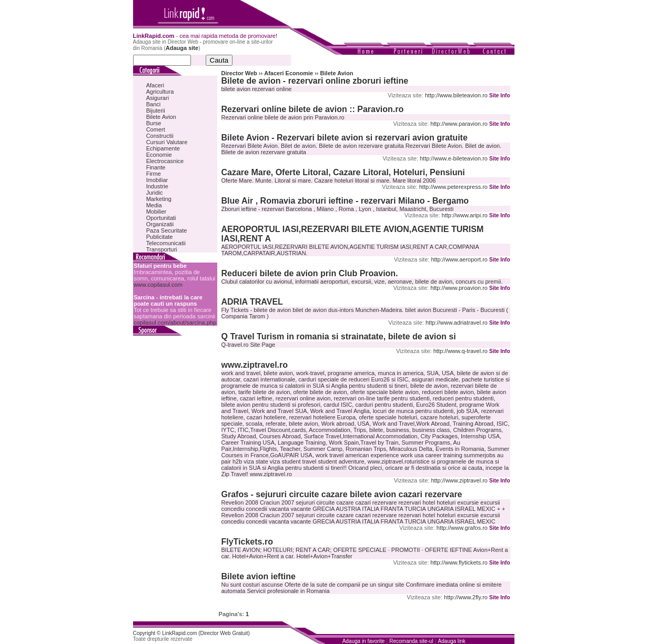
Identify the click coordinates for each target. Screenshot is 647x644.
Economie (159, 155)
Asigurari (158, 98)
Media (154, 205)
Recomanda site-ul (411, 641)
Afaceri (155, 85)
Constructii (160, 136)
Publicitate (160, 237)
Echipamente (163, 148)
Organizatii (160, 224)
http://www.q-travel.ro (461, 351)
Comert (156, 129)
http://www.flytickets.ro (459, 562)
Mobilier (156, 212)
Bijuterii (156, 110)
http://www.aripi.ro (465, 215)
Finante (156, 167)
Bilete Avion (161, 117)
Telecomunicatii (166, 243)
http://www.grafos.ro (462, 528)
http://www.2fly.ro (466, 597)
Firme (154, 174)
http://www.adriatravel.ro (457, 323)
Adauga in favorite (364, 641)
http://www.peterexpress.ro (453, 187)
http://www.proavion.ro (459, 288)
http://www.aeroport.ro (459, 259)
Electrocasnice (165, 161)
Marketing (159, 199)
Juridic (155, 193)
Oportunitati (161, 218)
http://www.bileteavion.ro (456, 95)
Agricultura (160, 92)
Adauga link (452, 641)
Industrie (157, 186)
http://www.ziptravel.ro (459, 480)
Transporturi (162, 249)
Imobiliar (157, 180)
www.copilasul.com (158, 285)
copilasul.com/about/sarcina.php (175, 323)
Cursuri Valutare (167, 142)
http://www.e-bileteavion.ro (454, 158)
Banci (154, 104)
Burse (154, 123)
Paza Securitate (167, 230)
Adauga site (182, 48)
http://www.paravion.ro (459, 124)
